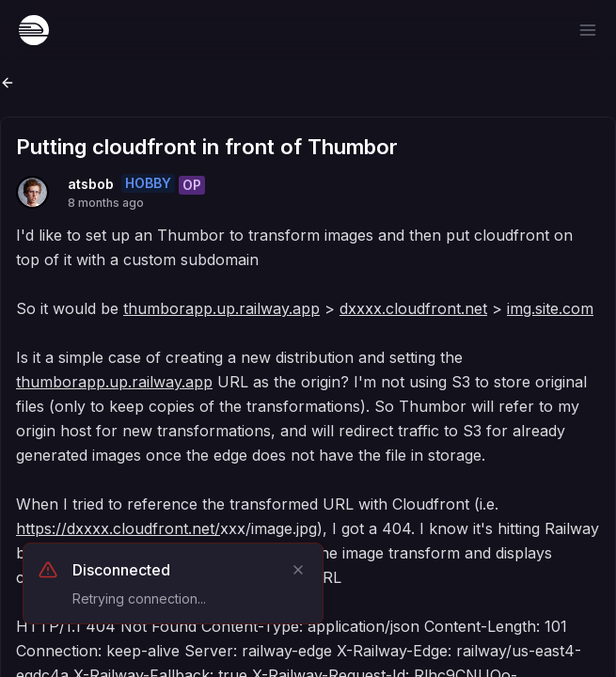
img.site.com (550, 308)
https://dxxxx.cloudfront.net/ (118, 528)
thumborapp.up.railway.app (221, 308)
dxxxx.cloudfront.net (413, 308)
